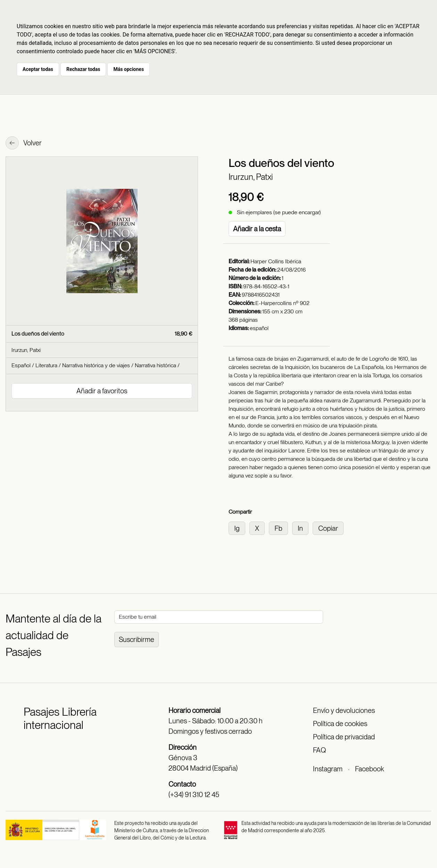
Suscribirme (137, 640)
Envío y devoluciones (344, 710)
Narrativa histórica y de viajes (96, 365)
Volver (24, 144)
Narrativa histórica (155, 365)
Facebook (369, 769)
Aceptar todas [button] (38, 69)
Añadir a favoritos (102, 391)
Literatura (46, 365)
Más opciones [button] (129, 69)
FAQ (319, 750)
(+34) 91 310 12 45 (194, 795)
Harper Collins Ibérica (276, 261)
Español (21, 365)
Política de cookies (340, 724)
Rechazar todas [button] (83, 69)
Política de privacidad (344, 737)
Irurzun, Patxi (251, 177)
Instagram (328, 769)
